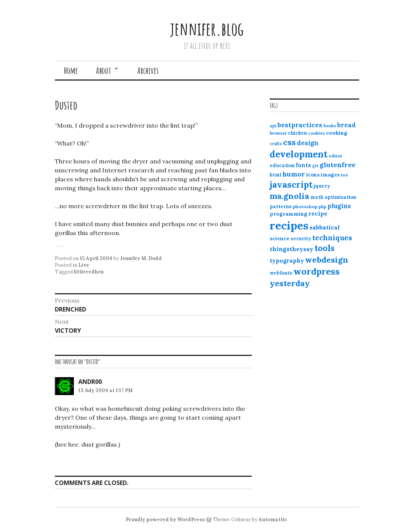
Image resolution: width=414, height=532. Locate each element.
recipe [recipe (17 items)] (318, 214)
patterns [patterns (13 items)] (281, 206)
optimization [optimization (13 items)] (340, 197)
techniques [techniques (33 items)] (332, 238)
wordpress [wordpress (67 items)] (317, 271)
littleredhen (89, 272)
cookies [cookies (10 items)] (316, 133)
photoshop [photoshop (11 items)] (305, 206)
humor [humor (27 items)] (294, 174)
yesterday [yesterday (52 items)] (290, 283)
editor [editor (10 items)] (335, 156)
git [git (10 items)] (315, 166)
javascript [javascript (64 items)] (291, 184)
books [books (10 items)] (330, 126)
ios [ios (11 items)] (344, 175)
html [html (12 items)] (275, 175)
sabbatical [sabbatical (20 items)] (325, 227)
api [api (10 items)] (273, 126)
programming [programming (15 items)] (288, 214)
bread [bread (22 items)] (346, 125)
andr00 (90, 382)
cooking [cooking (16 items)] (337, 133)
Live (84, 265)
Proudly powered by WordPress (165, 520)
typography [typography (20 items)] (287, 260)
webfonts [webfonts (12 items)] (281, 273)
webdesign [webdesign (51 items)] (327, 260)
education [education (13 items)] (282, 165)
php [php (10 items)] (322, 207)
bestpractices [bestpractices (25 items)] (300, 125)
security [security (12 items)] (301, 239)
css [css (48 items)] (289, 142)
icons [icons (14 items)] (313, 175)
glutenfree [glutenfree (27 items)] (338, 165)
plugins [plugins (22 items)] (339, 206)
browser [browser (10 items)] (278, 133)
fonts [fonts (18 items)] (303, 165)
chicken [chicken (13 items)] (297, 133)
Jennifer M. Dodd (141, 258)
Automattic (273, 520)
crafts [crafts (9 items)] (276, 144)
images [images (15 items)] (330, 175)
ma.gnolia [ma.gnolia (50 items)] (289, 196)
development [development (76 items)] (299, 154)
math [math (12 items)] (317, 197)
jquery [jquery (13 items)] (322, 186)
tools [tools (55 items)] (324, 248)
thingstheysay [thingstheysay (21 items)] (291, 249)
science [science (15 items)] (280, 238)
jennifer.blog (207, 29)
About (103, 71)
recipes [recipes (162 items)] (289, 225)
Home (71, 71)
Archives (148, 71)
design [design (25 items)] (308, 143)
